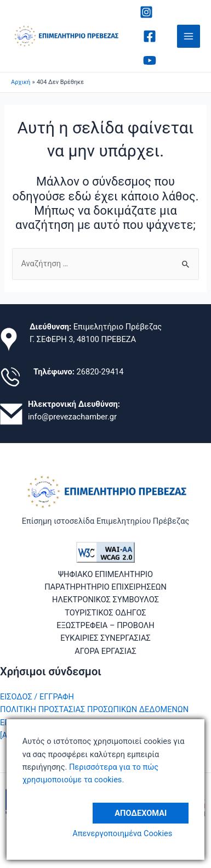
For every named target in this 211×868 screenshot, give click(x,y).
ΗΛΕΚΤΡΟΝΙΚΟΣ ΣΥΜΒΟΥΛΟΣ (105, 600)
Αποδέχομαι (141, 813)
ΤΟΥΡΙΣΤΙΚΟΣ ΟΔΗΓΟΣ (105, 613)
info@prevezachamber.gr (72, 417)
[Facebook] (150, 36)
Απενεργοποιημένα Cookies (122, 833)
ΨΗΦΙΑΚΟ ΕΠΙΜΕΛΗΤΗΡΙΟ (105, 574)
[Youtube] (150, 60)
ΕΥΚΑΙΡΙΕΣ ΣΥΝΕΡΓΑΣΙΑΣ (105, 638)
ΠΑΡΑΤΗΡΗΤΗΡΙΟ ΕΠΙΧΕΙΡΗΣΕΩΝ (105, 587)
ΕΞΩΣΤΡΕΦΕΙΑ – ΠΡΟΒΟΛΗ (105, 625)
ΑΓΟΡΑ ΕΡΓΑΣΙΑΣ (105, 651)
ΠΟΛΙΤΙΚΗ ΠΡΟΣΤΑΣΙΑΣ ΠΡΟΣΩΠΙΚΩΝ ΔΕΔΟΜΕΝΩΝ (94, 709)
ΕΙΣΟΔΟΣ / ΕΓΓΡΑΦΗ (37, 697)
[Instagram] (146, 12)
